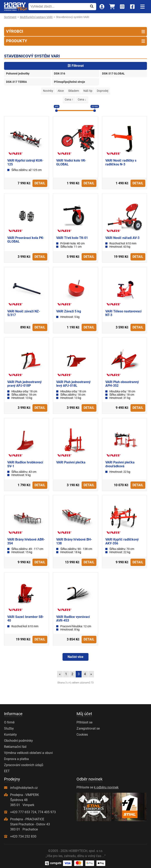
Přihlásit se (84, 722)
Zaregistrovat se (88, 728)
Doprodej (102, 91)
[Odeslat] (92, 6)
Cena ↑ (69, 99)
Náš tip (88, 91)
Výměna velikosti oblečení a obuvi (28, 753)
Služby (9, 728)
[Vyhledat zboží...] (58, 6)
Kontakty (10, 735)
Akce (61, 91)
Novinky (48, 91)
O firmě (9, 722)
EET (7, 771)
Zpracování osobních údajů (24, 765)
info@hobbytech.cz (24, 788)
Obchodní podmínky (18, 741)
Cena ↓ (82, 99)
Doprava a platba (16, 759)
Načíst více (76, 657)
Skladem (74, 91)
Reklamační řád (15, 747)
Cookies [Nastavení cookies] (82, 735)
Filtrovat (76, 66)
